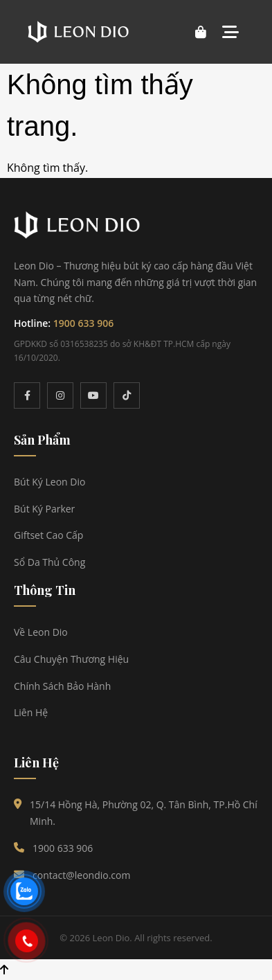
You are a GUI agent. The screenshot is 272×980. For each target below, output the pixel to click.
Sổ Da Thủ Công (49, 562)
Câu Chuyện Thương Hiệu (71, 659)
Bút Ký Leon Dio (49, 482)
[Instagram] (60, 395)
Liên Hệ (31, 712)
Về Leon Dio (41, 632)
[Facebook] (27, 395)
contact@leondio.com (81, 875)
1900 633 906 (83, 323)
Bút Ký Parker (44, 509)
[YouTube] (93, 395)
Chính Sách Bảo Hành (62, 686)
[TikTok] (127, 395)
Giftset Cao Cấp (48, 535)
